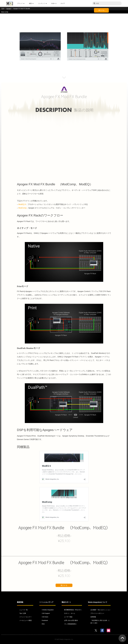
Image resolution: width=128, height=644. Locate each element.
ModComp (22, 208)
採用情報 (93, 617)
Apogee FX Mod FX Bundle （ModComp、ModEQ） (64, 528)
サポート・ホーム (70, 613)
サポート (54, 3)
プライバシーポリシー (97, 613)
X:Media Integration (48, 610)
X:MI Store (45, 617)
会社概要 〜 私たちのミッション (100, 610)
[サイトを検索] (107, 3)
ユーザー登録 (68, 617)
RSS (43, 624)
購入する (101, 10)
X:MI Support (46, 613)
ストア (63, 3)
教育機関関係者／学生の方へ (73, 610)
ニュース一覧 (24, 610)
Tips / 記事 (23, 613)
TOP (3, 9)
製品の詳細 (5, 12)
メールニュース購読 (26, 620)
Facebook (45, 620)
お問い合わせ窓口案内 (71, 620)
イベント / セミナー (25, 617)
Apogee (9, 9)
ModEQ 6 (22, 204)
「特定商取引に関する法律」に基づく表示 (100, 622)
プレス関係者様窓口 (70, 624)
